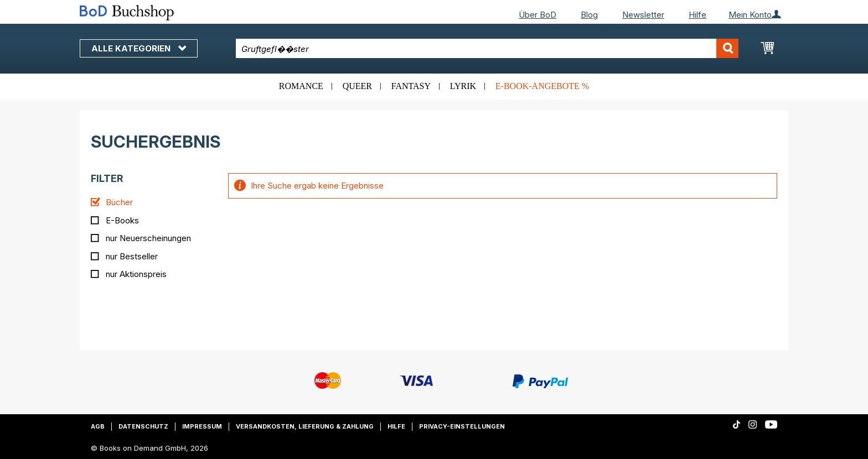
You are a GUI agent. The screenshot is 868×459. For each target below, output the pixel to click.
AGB (98, 426)
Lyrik (463, 86)
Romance (301, 86)
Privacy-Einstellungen (462, 426)
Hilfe (697, 15)
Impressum (202, 426)
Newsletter (643, 15)
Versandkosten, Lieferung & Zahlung (305, 426)
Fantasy (411, 86)
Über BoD (538, 15)
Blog (589, 15)
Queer (357, 86)
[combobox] (487, 48)
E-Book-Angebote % (542, 86)
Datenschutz (143, 426)
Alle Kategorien (139, 48)
